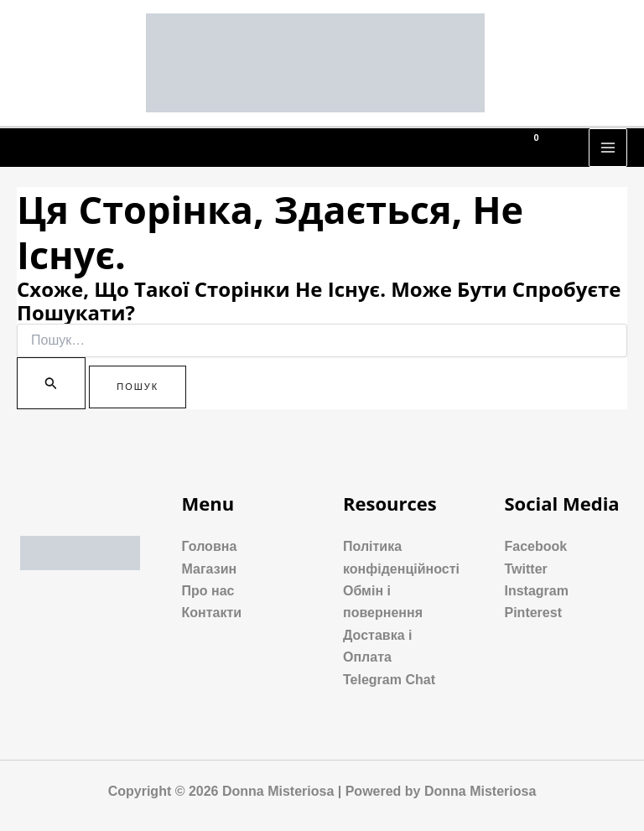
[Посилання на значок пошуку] (564, 148)
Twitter (526, 569)
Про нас (208, 591)
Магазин (210, 569)
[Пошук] (51, 383)
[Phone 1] (467, 148)
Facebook (536, 546)
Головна (210, 546)
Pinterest (533, 613)
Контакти (212, 613)
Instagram (537, 591)
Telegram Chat (389, 680)
